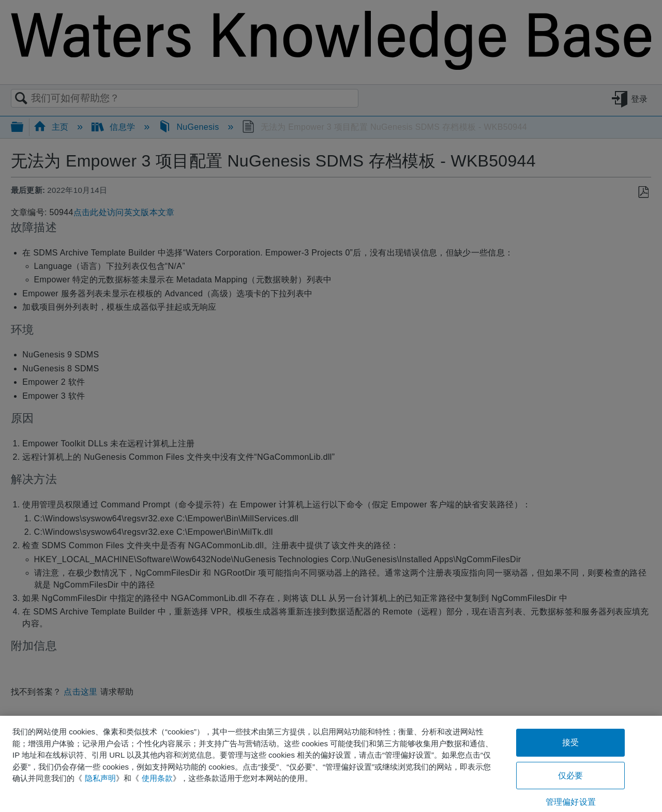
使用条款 (157, 778)
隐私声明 (100, 778)
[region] (331, 764)
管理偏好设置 (571, 802)
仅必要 (570, 776)
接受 (570, 742)
